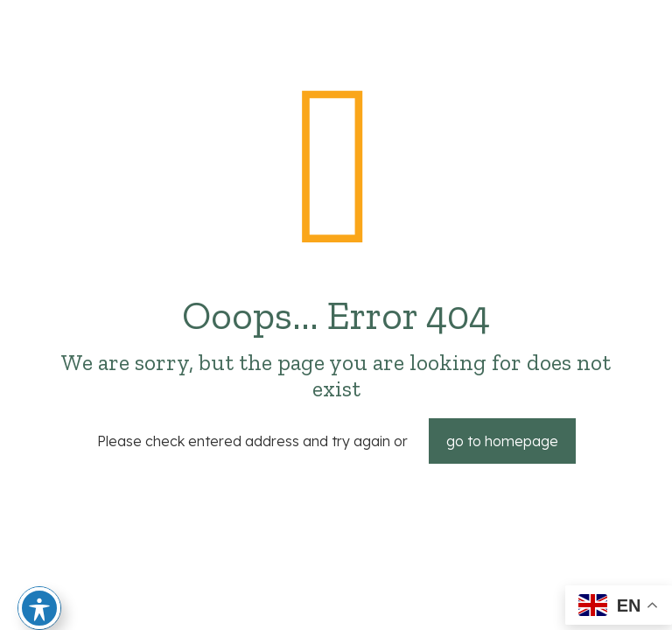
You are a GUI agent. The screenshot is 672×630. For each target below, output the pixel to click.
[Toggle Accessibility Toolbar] (39, 608)
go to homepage (502, 441)
